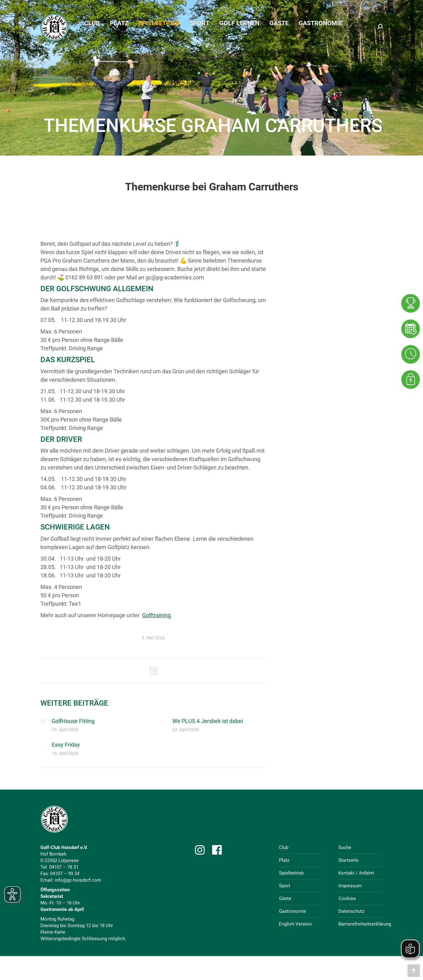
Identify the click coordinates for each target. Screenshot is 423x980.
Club (284, 847)
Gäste (285, 898)
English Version (295, 924)
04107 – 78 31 (64, 867)
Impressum (350, 886)
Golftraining (156, 615)
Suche (345, 847)
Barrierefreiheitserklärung (365, 924)
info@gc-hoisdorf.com (78, 880)
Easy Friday (66, 745)
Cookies (347, 898)
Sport (285, 886)
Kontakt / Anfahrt (356, 873)
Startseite (349, 860)
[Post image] (43, 721)
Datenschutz (351, 911)
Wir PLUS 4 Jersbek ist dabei (208, 721)
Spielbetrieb (291, 873)
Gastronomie (293, 911)
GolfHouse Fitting (73, 721)
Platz (284, 860)
